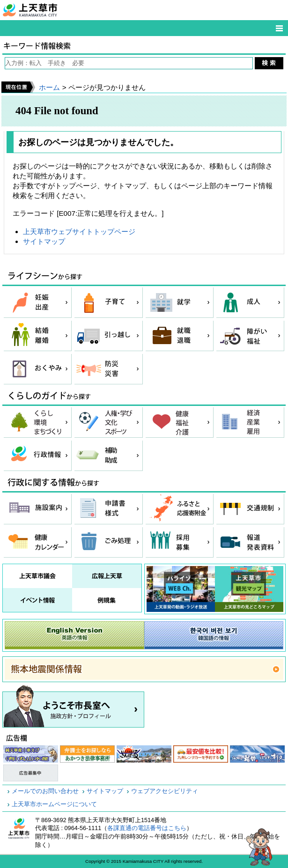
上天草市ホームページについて (54, 804)
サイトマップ (44, 241)
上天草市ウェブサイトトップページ (79, 232)
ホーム (49, 87)
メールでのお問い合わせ (45, 791)
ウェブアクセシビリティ (165, 791)
